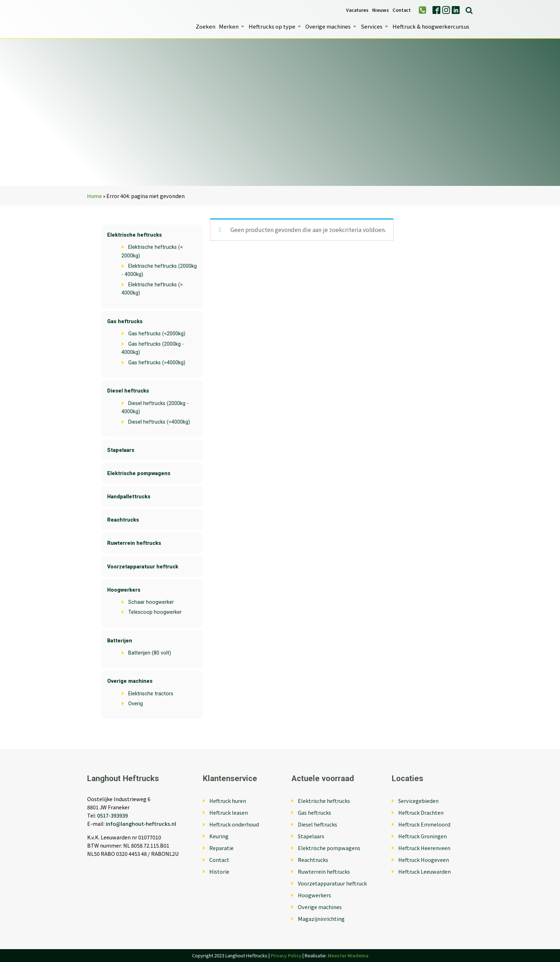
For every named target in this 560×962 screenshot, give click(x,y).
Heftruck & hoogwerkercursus (431, 26)
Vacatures (357, 10)
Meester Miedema (348, 955)
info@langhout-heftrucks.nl (141, 823)
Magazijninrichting (321, 919)
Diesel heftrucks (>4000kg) (159, 422)
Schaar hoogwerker (151, 602)
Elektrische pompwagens (139, 473)
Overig (136, 704)
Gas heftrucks (125, 322)
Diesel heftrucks (128, 391)
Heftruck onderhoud (234, 824)
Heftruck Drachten (421, 812)
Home (94, 196)
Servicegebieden (418, 801)
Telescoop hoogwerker (155, 612)
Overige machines (331, 26)
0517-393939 (112, 815)
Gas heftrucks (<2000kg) (157, 334)
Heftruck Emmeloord (424, 824)
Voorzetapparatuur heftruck (143, 567)
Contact (402, 10)
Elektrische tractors (151, 694)
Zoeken (206, 26)
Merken (232, 26)
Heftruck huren (228, 801)
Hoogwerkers (124, 590)
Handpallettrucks (129, 497)
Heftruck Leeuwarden (424, 871)
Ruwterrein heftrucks (134, 543)
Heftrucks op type (275, 26)
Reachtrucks (123, 520)
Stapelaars (121, 450)
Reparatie (221, 848)
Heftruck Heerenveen (424, 848)
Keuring (219, 836)
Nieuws (381, 10)
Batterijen (120, 641)
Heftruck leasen (229, 812)
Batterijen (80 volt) (150, 653)
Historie (219, 871)
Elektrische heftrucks (134, 235)
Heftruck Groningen (422, 836)
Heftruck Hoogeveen (424, 860)
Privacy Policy (286, 955)
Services (375, 26)
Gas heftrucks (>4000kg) (157, 363)
